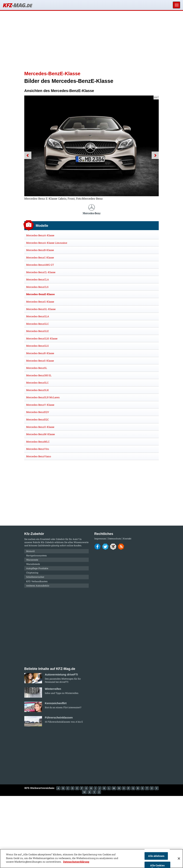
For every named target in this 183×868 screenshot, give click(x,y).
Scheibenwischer (35, 577)
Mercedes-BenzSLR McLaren (43, 397)
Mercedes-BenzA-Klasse (40, 235)
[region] (91, 859)
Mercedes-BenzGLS (37, 346)
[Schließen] (179, 859)
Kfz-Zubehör (47, 542)
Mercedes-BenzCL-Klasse (41, 272)
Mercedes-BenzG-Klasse (40, 302)
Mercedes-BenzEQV (38, 412)
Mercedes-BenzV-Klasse (40, 405)
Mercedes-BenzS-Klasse (40, 361)
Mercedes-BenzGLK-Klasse (42, 338)
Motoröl (30, 551)
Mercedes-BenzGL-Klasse (41, 309)
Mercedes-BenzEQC (37, 419)
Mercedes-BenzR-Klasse (40, 353)
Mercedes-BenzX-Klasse (40, 427)
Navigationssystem (37, 555)
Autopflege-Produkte (37, 568)
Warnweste (32, 560)
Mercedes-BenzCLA (38, 279)
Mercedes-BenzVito (38, 449)
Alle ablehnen (156, 856)
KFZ (17, 5)
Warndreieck (33, 564)
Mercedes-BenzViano (39, 456)
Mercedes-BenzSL (37, 368)
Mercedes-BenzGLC (37, 324)
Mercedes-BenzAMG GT (40, 265)
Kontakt (127, 539)
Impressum (100, 539)
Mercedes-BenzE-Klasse (40, 294)
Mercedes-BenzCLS (37, 287)
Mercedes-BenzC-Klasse (40, 257)
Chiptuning (32, 573)
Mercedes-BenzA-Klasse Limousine (47, 243)
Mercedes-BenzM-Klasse (41, 434)
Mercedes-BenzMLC (38, 442)
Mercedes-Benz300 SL (39, 375)
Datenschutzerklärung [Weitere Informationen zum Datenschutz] (76, 862)
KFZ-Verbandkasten (37, 581)
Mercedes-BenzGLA (38, 316)
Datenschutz (115, 539)
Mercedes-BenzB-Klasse (40, 250)
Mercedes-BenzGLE (37, 331)
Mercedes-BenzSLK (38, 390)
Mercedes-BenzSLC (37, 383)
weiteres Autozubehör (38, 586)
